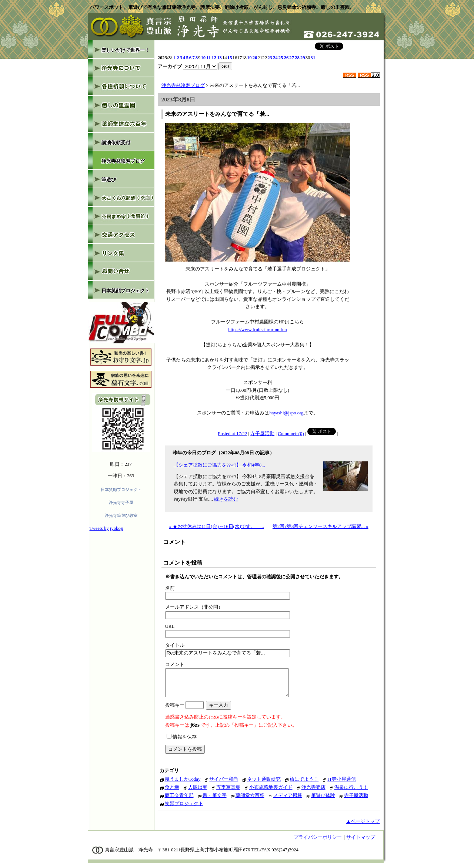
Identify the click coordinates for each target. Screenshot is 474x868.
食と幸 (172, 792)
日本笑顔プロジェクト (121, 489)
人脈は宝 (198, 792)
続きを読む (226, 499)
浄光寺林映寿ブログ (183, 85)
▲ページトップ (363, 826)
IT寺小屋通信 (342, 784)
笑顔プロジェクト (184, 808)
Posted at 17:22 (232, 434)
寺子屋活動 (262, 434)
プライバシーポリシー (318, 842)
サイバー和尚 (224, 784)
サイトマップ (361, 842)
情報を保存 (182, 741)
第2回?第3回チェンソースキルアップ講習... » (321, 526)
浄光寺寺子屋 (121, 502)
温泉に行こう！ (351, 792)
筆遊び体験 (323, 800)
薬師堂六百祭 (250, 800)
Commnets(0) (291, 434)
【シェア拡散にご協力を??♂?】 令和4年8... (219, 465)
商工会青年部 (179, 800)
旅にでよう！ (304, 784)
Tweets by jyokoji (107, 528)
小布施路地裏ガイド (271, 792)
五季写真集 (228, 792)
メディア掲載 (288, 800)
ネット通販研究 (264, 784)
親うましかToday (183, 784)
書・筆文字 (215, 800)
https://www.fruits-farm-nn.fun (257, 330)
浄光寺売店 (313, 792)
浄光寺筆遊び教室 (121, 515)
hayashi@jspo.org (286, 413)
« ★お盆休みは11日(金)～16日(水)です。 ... (216, 526)
